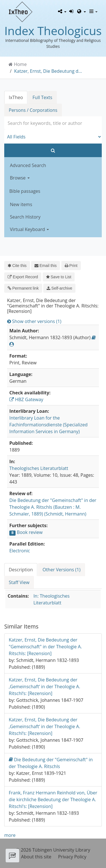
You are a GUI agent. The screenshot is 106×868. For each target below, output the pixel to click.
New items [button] (21, 204)
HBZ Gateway (26, 399)
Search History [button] (25, 217)
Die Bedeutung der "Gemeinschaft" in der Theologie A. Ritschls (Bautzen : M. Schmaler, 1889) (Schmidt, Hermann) (53, 507)
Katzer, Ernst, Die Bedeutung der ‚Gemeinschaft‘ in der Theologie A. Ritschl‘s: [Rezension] (45, 687)
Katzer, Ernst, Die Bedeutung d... (48, 71)
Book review (30, 532)
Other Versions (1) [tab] (61, 570)
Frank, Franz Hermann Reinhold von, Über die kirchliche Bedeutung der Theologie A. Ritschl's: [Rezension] (53, 799)
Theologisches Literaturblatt (39, 468)
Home (20, 64)
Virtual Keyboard (29, 229)
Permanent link (23, 288)
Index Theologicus (53, 31)
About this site (36, 857)
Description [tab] (21, 570)
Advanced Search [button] (28, 165)
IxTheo (16, 97)
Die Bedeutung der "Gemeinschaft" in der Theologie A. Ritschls (51, 763)
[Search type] (53, 137)
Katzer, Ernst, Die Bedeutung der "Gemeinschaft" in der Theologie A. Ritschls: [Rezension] (45, 647)
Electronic (20, 551)
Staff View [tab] (19, 582)
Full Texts (42, 97)
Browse (20, 178)
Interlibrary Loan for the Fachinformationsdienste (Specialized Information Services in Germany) (48, 425)
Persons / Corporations (33, 110)
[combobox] (53, 123)
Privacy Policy (72, 857)
